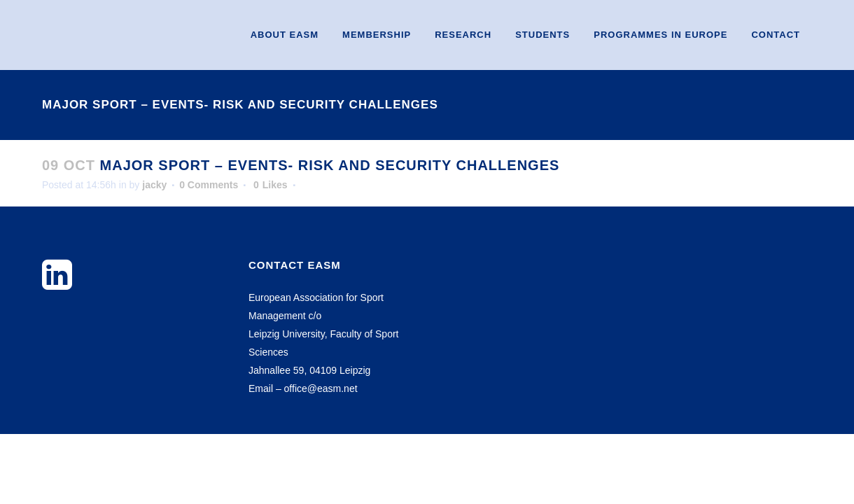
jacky (154, 185)
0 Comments (209, 185)
